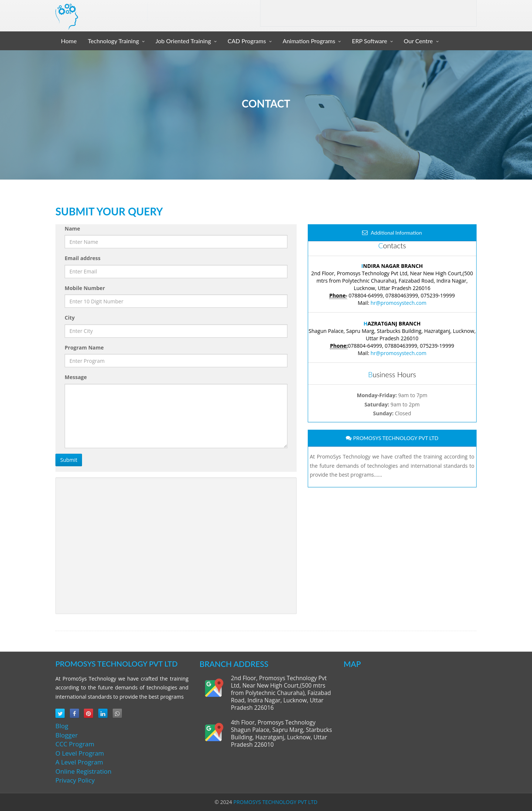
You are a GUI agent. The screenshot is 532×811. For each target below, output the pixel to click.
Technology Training (113, 41)
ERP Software (369, 41)
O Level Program (80, 753)
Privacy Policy (75, 780)
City (70, 318)
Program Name (84, 347)
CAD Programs (247, 41)
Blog (62, 726)
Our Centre (418, 41)
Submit (69, 460)
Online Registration (83, 771)
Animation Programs (309, 41)
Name (72, 229)
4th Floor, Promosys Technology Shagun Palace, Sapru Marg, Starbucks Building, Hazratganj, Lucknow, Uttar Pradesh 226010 (281, 734)
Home (69, 41)
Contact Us (456, 13)
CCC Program (75, 744)
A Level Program (79, 762)
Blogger (66, 735)
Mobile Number (85, 288)
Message (76, 377)
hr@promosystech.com (398, 303)
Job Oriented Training (183, 41)
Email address (83, 258)
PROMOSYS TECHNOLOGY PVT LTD (275, 802)
